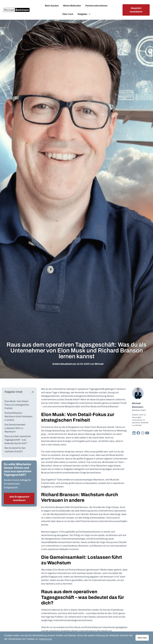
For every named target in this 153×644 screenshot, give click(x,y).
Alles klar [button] (142, 638)
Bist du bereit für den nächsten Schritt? (15, 450)
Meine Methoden (72, 6)
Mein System (52, 6)
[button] (33, 392)
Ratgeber (84, 14)
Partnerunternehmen (96, 6)
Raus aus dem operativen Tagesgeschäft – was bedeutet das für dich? (18, 440)
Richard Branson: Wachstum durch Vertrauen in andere (18, 416)
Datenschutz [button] (46, 639)
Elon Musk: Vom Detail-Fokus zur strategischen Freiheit (17, 405)
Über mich (68, 14)
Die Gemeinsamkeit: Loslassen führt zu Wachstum (15, 428)
